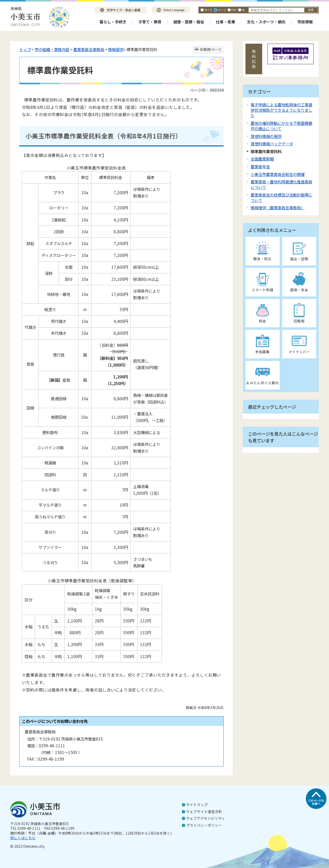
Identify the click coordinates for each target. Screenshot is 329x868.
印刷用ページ (211, 49)
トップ (25, 49)
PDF (234, 10)
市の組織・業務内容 (52, 49)
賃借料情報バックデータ (272, 144)
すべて (208, 10)
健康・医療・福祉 (189, 22)
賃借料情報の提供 (266, 136)
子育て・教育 (150, 22)
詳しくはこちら (23, 838)
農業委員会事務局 (89, 49)
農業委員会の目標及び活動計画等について (281, 197)
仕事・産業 (226, 22)
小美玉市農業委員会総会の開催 (278, 174)
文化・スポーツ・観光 (266, 22)
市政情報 (305, 22)
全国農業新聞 (262, 159)
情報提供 (116, 49)
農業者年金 (260, 166)
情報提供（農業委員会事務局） (278, 208)
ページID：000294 (207, 90)
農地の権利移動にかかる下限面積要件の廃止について (281, 126)
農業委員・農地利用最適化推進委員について (281, 184)
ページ (222, 10)
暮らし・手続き (113, 22)
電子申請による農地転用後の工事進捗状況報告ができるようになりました (281, 110)
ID (243, 10)
